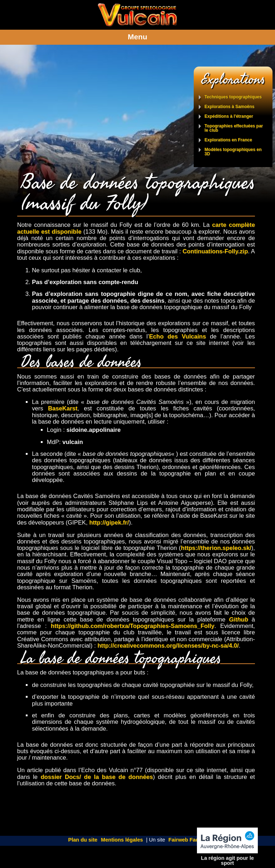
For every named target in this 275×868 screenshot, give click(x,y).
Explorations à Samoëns (229, 107)
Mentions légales (122, 840)
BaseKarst (63, 408)
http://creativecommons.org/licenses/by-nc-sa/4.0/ (168, 646)
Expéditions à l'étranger (229, 116)
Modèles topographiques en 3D (233, 152)
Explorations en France (228, 140)
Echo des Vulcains (177, 337)
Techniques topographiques (233, 97)
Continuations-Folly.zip (215, 251)
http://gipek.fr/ (109, 523)
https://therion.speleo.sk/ (216, 548)
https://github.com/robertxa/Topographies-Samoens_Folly (133, 626)
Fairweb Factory (188, 840)
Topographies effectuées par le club (234, 128)
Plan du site (83, 840)
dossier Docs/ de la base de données (97, 777)
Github (238, 620)
